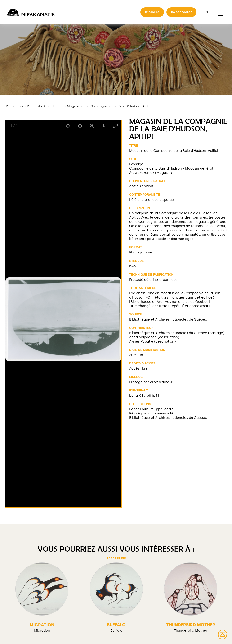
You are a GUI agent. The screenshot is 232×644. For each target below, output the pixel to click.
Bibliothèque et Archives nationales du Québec (168, 319)
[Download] (104, 126)
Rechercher (15, 106)
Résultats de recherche (45, 106)
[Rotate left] (80, 126)
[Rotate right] (68, 126)
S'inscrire (152, 12)
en (206, 12)
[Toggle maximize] (116, 126)
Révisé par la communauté (151, 413)
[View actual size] (92, 126)
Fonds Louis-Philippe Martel (152, 409)
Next (219, 602)
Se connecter (181, 12)
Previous (13, 602)
